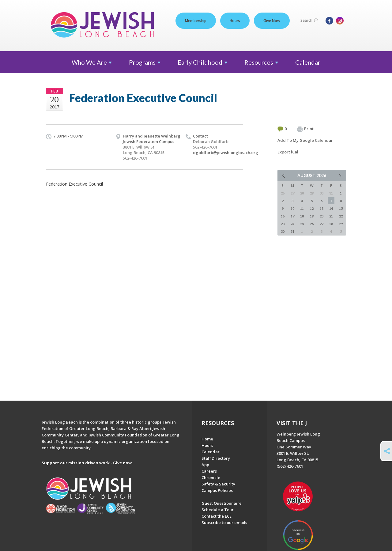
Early (202, 62)
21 (331, 216)
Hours (235, 21)
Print (305, 129)
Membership (196, 21)
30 (283, 231)
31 (292, 231)
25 (302, 224)
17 (292, 216)
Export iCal (288, 152)
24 (292, 224)
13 (322, 208)
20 (322, 216)
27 (322, 224)
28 (331, 224)
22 (341, 216)
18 (302, 216)
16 (283, 216)
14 (331, 208)
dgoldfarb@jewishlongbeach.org (226, 153)
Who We (92, 62)
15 (341, 208)
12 (312, 208)
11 (302, 208)
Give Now (272, 21)
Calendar (308, 62)
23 (283, 224)
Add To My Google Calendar (305, 140)
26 (312, 224)
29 (341, 224)
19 (312, 216)
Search (309, 20)
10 (292, 208)
